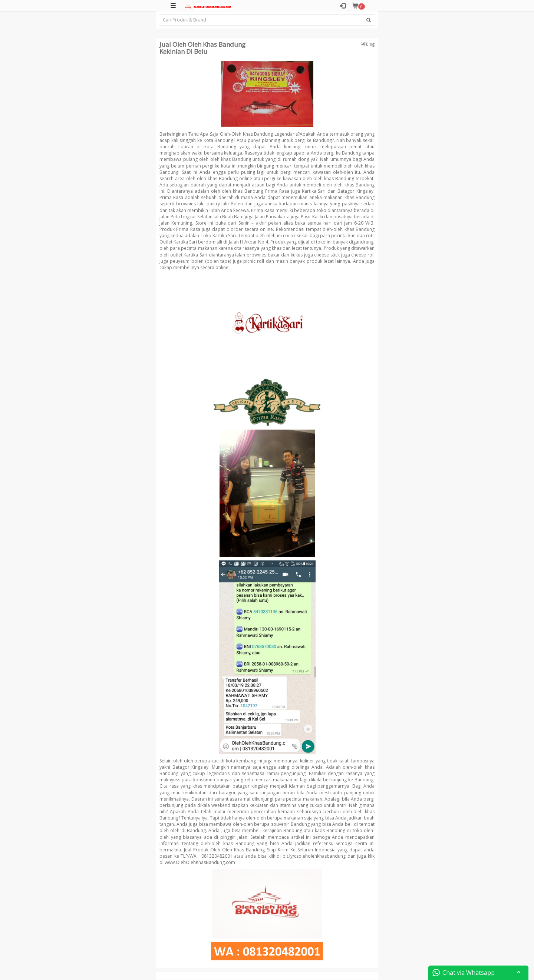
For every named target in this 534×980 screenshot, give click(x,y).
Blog (370, 44)
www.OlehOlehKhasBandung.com (200, 862)
